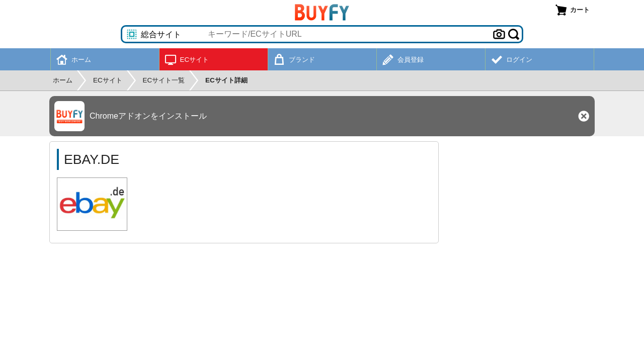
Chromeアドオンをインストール (148, 116)
